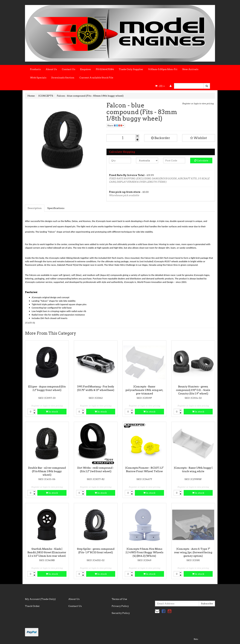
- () (160, 86)
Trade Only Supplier (131, 69)
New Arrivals (190, 69)
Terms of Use (119, 599)
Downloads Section (63, 78)
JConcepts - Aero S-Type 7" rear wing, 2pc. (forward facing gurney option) (193, 552)
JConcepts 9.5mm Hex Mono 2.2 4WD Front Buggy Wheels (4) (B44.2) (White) (144, 552)
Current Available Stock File (96, 78)
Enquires (85, 69)
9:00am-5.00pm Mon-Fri (163, 69)
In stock (52, 412)
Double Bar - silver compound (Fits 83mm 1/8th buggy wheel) (47, 471)
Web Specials (38, 78)
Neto (196, 639)
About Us (51, 69)
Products (35, 69)
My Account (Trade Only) (40, 599)
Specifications (56, 208)
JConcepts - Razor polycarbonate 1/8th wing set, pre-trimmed (144, 390)
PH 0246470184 (105, 69)
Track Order (32, 606)
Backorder (161, 138)
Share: (116, 125)
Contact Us (68, 69)
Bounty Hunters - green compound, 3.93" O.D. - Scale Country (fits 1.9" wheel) (193, 390)
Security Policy (121, 613)
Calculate (201, 161)
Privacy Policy (120, 606)
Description (35, 208)
